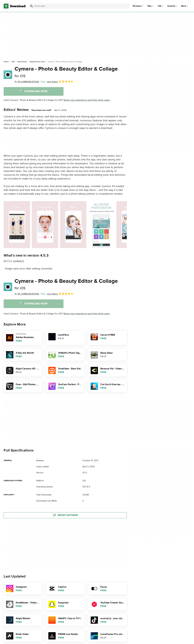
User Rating (60, 81)
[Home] (6, 62)
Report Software (65, 515)
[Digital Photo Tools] (37, 62)
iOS (160, 6)
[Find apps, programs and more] (79, 6)
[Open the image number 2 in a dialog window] (73, 225)
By (27, 82)
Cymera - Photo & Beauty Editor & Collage (66, 72)
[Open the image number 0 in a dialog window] (17, 225)
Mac (150, 6)
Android (171, 6)
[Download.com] (15, 6)
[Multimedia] (22, 62)
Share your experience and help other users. (87, 100)
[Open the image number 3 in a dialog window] (101, 225)
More (185, 6)
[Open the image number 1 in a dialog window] (45, 225)
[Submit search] (32, 6)
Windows (137, 6)
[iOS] (13, 62)
